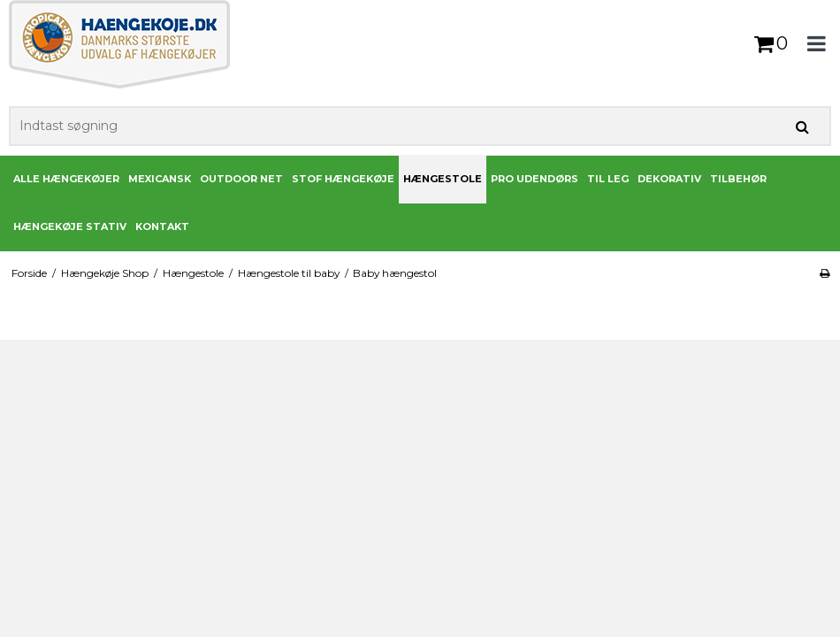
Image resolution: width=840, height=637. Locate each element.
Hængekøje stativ (70, 226)
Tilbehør (738, 179)
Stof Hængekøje (343, 179)
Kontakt (162, 226)
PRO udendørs (535, 179)
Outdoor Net (241, 179)
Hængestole (443, 179)
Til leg (608, 179)
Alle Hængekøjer (66, 179)
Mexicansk (160, 179)
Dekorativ (669, 179)
